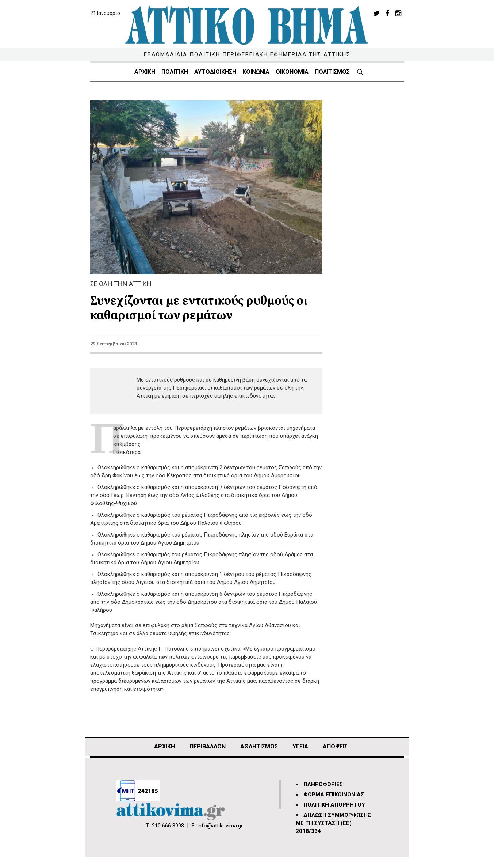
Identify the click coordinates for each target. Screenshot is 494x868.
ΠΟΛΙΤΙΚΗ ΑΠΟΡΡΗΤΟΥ (334, 805)
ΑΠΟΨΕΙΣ (335, 746)
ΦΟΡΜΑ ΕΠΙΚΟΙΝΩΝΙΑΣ (334, 795)
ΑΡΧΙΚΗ (164, 746)
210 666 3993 (168, 826)
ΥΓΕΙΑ (300, 746)
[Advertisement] (374, 210)
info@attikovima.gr (220, 826)
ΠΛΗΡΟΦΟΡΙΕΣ (323, 784)
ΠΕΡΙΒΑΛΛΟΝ (208, 746)
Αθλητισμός (259, 746)
